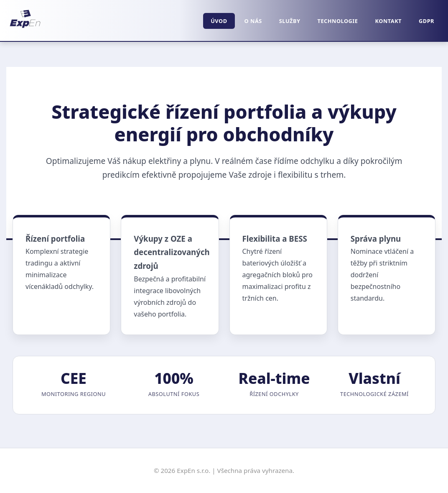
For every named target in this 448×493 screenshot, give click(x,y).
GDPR (426, 21)
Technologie (338, 21)
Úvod (219, 21)
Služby (290, 21)
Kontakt (389, 21)
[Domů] (25, 29)
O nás (253, 21)
